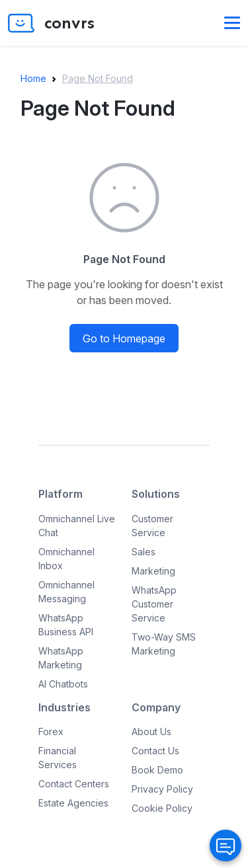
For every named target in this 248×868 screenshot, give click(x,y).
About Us (151, 731)
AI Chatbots (63, 684)
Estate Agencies (73, 803)
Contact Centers (74, 784)
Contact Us (155, 751)
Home (33, 78)
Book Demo (157, 770)
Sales (144, 552)
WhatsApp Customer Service (154, 604)
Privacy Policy (162, 789)
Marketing (153, 571)
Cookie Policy (162, 808)
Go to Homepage (124, 338)
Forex (51, 731)
